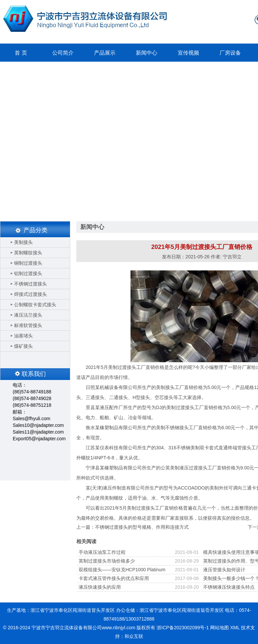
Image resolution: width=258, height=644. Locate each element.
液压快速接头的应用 (100, 587)
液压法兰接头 (28, 315)
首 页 (21, 53)
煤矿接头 (23, 346)
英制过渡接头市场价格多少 (107, 561)
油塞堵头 (23, 336)
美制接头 (23, 242)
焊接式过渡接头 (30, 294)
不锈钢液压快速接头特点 (229, 587)
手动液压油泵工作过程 (102, 552)
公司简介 (63, 53)
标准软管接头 (28, 325)
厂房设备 (230, 53)
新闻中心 (147, 53)
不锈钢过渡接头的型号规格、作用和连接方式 (142, 527)
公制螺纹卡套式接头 (35, 305)
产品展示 (105, 53)
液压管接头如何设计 (224, 570)
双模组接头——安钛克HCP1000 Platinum (122, 570)
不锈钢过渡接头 (30, 284)
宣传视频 (188, 53)
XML (235, 628)
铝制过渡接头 (28, 273)
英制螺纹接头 (28, 253)
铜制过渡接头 (28, 263)
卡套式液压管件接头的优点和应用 (114, 578)
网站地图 (220, 628)
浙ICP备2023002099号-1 (183, 628)
